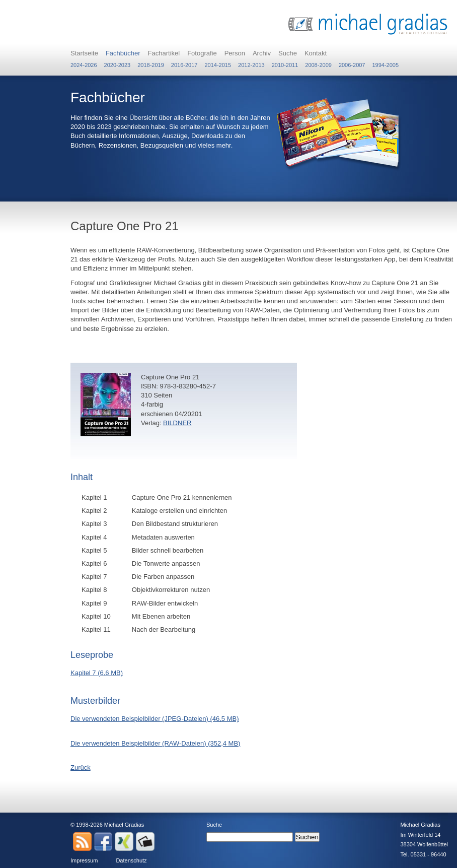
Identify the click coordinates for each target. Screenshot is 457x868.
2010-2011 (285, 65)
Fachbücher (123, 53)
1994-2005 (385, 65)
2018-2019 (151, 65)
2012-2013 (251, 65)
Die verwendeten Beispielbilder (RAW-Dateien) (155, 743)
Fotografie (202, 53)
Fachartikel (164, 53)
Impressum (84, 860)
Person (235, 53)
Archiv (262, 53)
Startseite (84, 53)
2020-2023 (118, 65)
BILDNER (177, 423)
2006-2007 (352, 65)
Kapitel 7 (97, 673)
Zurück (81, 767)
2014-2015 (218, 65)
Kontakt (316, 53)
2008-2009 (318, 65)
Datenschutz (131, 860)
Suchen (307, 837)
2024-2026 (84, 65)
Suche (288, 53)
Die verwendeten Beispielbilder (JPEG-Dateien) (155, 719)
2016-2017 (184, 65)
